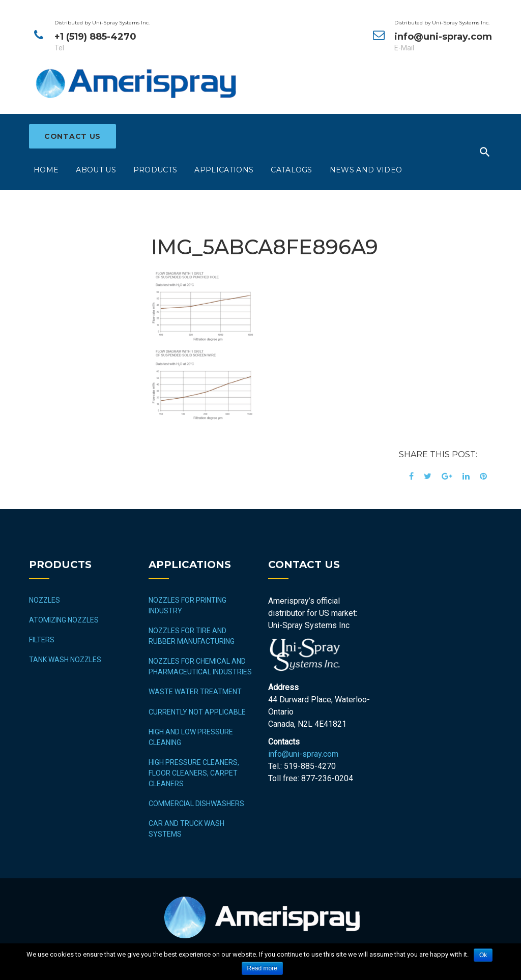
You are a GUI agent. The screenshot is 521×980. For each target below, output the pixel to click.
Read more (262, 968)
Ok (483, 955)
